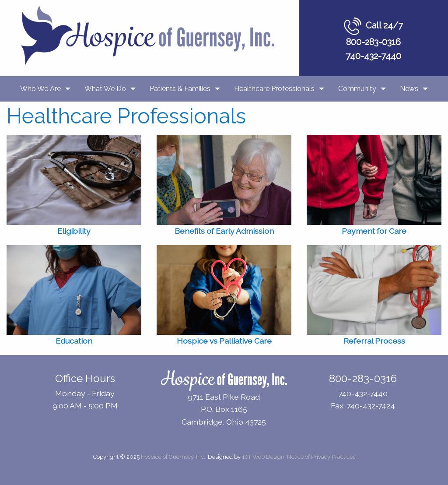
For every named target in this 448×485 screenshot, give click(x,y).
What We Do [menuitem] (105, 89)
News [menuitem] (409, 89)
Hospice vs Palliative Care (224, 341)
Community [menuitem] (357, 89)
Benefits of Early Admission (224, 231)
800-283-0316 (373, 42)
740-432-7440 (373, 56)
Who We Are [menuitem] (40, 89)
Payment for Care (374, 231)
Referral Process (374, 341)
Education (74, 341)
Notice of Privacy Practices (321, 457)
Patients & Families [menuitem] (180, 89)
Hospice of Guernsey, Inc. (173, 457)
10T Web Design (263, 457)
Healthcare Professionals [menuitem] (274, 89)
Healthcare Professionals (126, 116)
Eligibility (74, 231)
